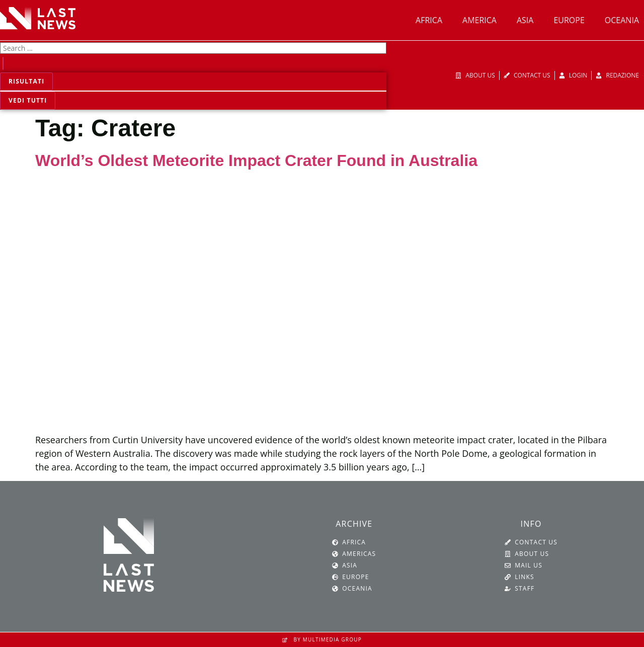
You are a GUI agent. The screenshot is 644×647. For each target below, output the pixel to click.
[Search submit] (3, 63)
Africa (429, 20)
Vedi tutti (28, 100)
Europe (569, 20)
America (479, 20)
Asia (525, 20)
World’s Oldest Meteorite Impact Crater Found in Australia (256, 160)
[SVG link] (38, 18)
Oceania (622, 20)
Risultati (26, 81)
